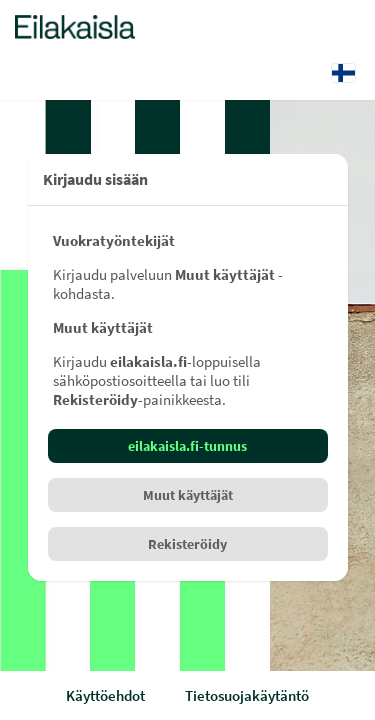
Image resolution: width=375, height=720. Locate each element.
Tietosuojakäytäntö (247, 695)
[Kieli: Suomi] (343, 73)
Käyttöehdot (105, 695)
